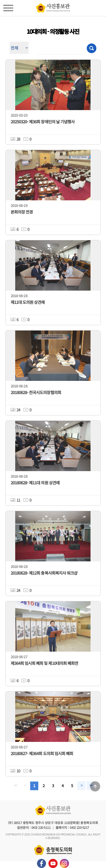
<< (15, 785)
